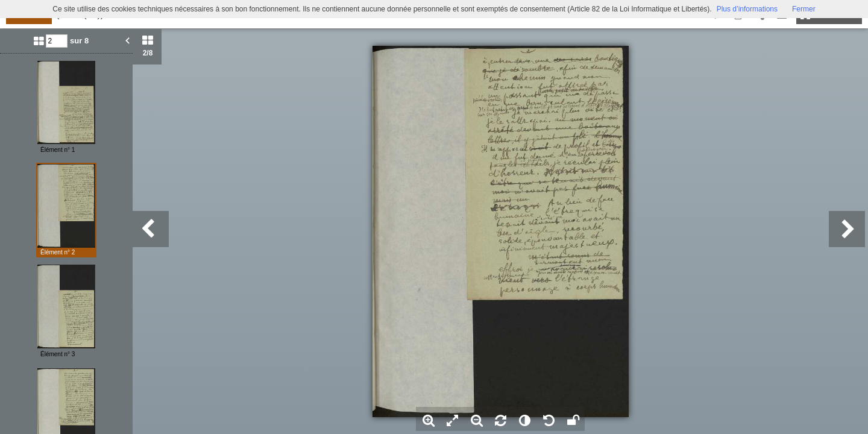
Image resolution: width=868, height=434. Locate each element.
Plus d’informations (747, 9)
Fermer (804, 9)
